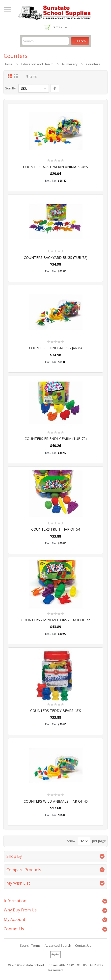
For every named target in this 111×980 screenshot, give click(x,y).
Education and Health (37, 64)
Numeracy (70, 64)
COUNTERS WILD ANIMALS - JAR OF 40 (56, 801)
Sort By (11, 88)
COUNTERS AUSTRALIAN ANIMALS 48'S (55, 167)
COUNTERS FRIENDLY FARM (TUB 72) (56, 439)
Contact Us (83, 945)
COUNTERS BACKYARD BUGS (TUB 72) (56, 257)
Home (8, 64)
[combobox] (45, 41)
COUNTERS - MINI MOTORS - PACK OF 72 (56, 620)
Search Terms (30, 945)
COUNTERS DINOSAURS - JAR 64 (56, 348)
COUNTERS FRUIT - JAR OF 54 (56, 529)
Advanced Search (58, 945)
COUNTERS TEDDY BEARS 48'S (56, 711)
